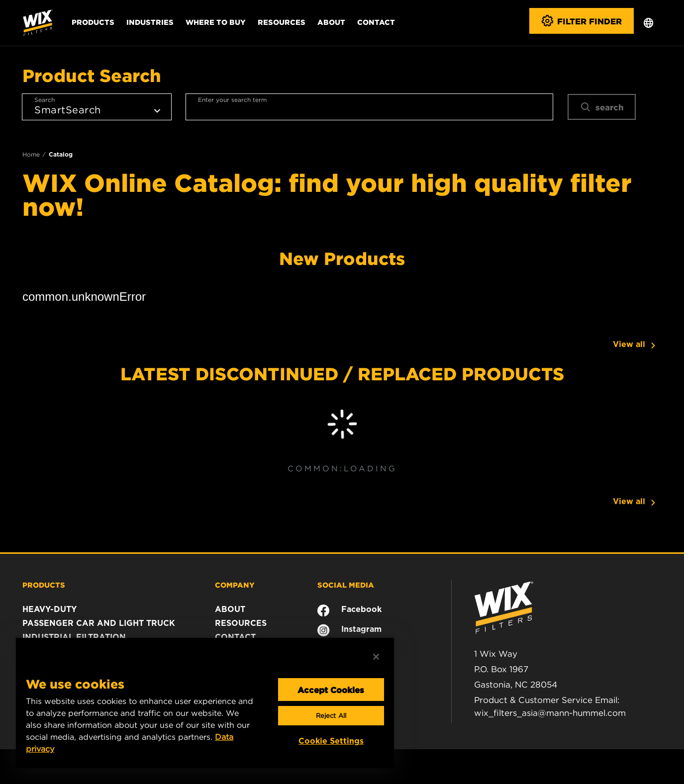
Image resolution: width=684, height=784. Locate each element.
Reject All (331, 716)
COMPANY (235, 585)
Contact (376, 22)
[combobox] (369, 107)
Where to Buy (216, 22)
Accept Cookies (331, 690)
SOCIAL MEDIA (346, 585)
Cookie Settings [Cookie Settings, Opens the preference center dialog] (331, 741)
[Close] (376, 657)
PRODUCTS (44, 585)
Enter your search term (232, 100)
